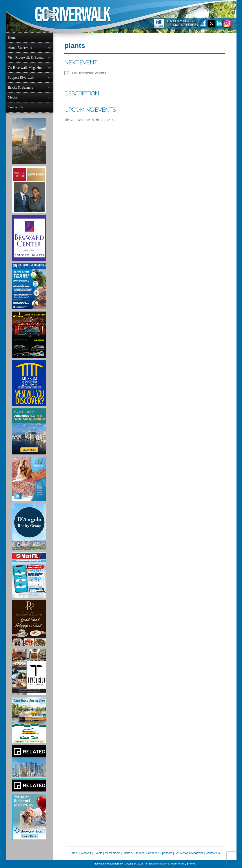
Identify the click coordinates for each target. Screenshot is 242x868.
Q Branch (190, 864)
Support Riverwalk (21, 77)
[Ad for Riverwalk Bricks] (29, 479)
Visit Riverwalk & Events (26, 57)
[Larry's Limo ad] (29, 335)
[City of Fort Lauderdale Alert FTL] (29, 575)
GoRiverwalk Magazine (189, 853)
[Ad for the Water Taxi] (29, 720)
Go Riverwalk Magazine (25, 68)
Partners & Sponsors (159, 853)
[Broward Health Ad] (29, 817)
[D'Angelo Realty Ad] (29, 527)
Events (98, 853)
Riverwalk (85, 853)
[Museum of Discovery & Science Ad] (29, 383)
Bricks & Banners (21, 87)
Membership (112, 853)
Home (12, 38)
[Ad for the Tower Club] (29, 672)
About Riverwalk (20, 48)
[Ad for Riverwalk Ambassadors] (29, 286)
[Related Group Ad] (29, 768)
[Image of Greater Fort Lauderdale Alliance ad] (29, 431)
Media (12, 97)
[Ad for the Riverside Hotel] (29, 623)
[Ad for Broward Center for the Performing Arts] (29, 238)
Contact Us (16, 107)
